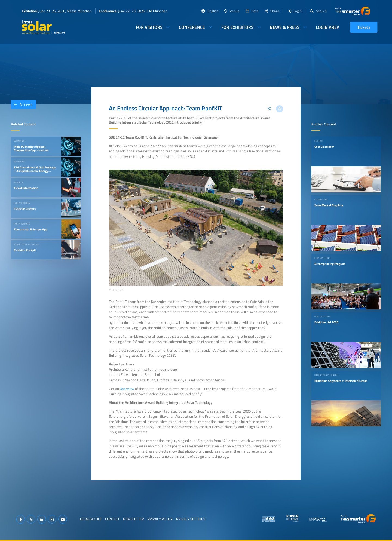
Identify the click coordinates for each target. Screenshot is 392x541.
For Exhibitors (237, 27)
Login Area (328, 27)
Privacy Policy (160, 519)
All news (22, 104)
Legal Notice (91, 519)
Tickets (364, 27)
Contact (112, 519)
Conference (192, 27)
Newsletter (134, 519)
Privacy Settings (191, 519)
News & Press (285, 27)
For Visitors (149, 27)
